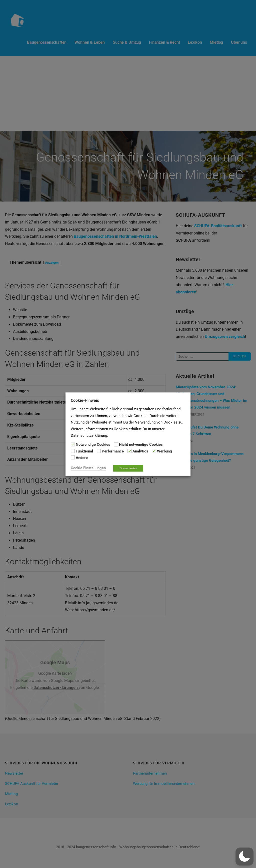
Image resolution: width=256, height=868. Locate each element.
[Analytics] (129, 451)
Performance (113, 451)
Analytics (140, 451)
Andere (82, 458)
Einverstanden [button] (128, 468)
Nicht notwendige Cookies (141, 444)
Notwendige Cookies (93, 444)
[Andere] (73, 457)
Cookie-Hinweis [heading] (85, 400)
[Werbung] (154, 451)
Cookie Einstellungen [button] (88, 468)
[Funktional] (73, 451)
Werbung (164, 451)
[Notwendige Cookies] (73, 444)
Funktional (84, 451)
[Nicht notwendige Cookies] (116, 444)
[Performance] (99, 451)
